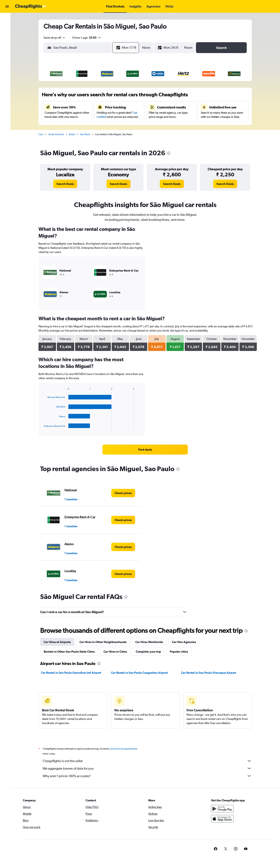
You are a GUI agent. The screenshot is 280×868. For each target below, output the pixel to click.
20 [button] (113, 117)
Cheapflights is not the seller (149, 761)
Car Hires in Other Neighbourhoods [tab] (105, 642)
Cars (43, 134)
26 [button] (103, 127)
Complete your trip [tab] (150, 652)
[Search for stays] (7, 28)
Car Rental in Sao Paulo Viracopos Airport (210, 673)
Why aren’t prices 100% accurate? (149, 776)
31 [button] (83, 137)
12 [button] (103, 107)
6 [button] (113, 97)
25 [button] (93, 127)
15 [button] (133, 107)
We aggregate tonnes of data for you (149, 768)
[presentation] (171, 153)
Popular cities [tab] (181, 652)
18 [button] (93, 117)
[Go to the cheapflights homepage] (31, 6)
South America (58, 134)
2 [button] (73, 97)
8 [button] (133, 97)
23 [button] (73, 127)
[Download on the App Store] (225, 819)
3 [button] (83, 97)
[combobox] (57, 38)
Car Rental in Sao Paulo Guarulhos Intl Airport (73, 673)
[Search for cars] (7, 37)
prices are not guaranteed (126, 749)
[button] (7, 6)
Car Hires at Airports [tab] (59, 642)
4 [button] (93, 97)
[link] (67, 184)
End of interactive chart (44, 427)
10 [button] (83, 107)
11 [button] (93, 107)
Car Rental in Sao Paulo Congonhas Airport (141, 673)
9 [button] (73, 107)
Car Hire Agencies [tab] (186, 642)
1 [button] (133, 87)
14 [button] (123, 107)
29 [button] (133, 127)
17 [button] (83, 117)
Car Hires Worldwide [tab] (151, 642)
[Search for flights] (7, 19)
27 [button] (113, 127)
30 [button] (73, 137)
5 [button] (103, 97)
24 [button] (83, 127)
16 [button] (73, 117)
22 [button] (133, 117)
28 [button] (123, 127)
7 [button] (123, 97)
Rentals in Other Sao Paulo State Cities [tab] (71, 652)
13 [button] (113, 107)
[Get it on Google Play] (225, 809)
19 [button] (103, 117)
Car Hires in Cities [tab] (117, 652)
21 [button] (123, 117)
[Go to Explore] (7, 46)
